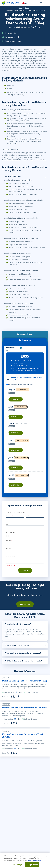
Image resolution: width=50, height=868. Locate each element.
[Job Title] (25, 552)
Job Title (8, 549)
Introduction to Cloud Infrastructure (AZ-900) (24, 708)
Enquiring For (10, 510)
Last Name (29, 516)
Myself (10, 512)
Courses (27, 8)
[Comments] (25, 561)
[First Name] (15, 520)
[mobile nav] (46, 3)
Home (21, 8)
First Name (9, 516)
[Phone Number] (25, 536)
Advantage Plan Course (31, 27)
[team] (15, 512)
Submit (25, 570)
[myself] (6, 512)
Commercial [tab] (25, 340)
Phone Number (11, 532)
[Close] (46, 857)
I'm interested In (11, 557)
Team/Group (21, 512)
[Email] (25, 528)
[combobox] (8, 536)
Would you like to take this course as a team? (26, 379)
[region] (26, 439)
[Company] (25, 544)
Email (8, 524)
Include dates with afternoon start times (20, 384)
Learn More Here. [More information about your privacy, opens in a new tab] (35, 861)
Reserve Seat (16, 399)
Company (9, 540)
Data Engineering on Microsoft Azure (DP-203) (25, 681)
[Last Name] (35, 520)
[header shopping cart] (41, 3)
